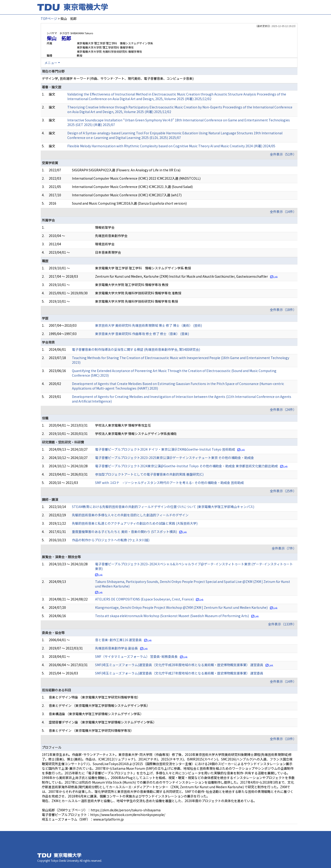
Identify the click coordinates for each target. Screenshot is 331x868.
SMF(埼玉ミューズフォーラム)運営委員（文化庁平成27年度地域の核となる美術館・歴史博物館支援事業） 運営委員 (179, 673)
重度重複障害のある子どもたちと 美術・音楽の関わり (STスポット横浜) (124, 532)
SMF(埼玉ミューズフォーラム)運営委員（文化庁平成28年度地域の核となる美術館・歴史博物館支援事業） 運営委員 (179, 665)
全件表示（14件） (283, 212)
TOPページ (49, 18)
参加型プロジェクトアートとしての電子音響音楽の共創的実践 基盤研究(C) (149, 474)
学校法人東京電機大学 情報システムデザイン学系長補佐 (136, 434)
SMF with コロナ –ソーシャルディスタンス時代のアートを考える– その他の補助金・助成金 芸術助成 (169, 483)
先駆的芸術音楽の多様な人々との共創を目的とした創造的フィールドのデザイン (130, 515)
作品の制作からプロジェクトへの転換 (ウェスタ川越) (111, 540)
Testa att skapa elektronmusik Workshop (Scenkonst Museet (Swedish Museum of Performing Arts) (172, 616)
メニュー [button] (51, 63)
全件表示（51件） (283, 154)
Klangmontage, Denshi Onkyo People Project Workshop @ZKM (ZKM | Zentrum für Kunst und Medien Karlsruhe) (181, 607)
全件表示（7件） (284, 548)
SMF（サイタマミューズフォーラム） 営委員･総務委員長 (136, 656)
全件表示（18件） (283, 310)
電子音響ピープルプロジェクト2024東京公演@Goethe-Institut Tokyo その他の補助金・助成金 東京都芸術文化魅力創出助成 (186, 466)
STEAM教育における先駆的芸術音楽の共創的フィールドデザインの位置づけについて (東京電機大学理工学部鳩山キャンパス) (163, 507)
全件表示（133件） (282, 624)
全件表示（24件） (283, 409)
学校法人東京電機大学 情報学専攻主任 (123, 425)
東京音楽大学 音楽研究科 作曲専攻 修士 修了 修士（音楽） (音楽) (142, 334)
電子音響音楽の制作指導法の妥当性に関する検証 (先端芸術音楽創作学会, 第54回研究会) (136, 349)
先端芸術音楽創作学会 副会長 (116, 648)
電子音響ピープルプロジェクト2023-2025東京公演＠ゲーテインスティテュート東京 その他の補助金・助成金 (175, 458)
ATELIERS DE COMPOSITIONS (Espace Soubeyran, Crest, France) (144, 599)
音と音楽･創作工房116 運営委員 (118, 640)
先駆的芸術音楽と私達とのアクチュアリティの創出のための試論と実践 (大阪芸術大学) (135, 523)
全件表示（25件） (283, 491)
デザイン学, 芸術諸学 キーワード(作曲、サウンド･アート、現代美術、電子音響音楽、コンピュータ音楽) (118, 78)
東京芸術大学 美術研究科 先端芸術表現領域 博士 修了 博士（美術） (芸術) (148, 325)
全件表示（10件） (283, 739)
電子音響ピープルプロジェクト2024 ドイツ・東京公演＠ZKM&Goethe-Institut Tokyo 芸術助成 (165, 449)
